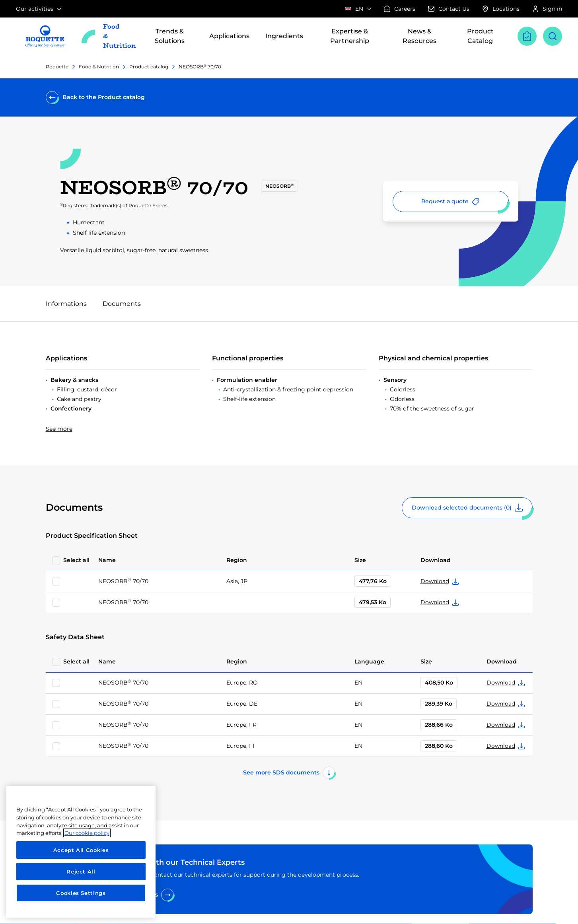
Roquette (57, 67)
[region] (81, 852)
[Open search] (553, 36)
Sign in (547, 9)
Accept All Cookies (81, 850)
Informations (66, 304)
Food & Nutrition (99, 67)
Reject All (81, 871)
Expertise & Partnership (350, 36)
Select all (76, 560)
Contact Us (449, 9)
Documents (122, 304)
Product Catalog (480, 36)
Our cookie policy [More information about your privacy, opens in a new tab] (87, 833)
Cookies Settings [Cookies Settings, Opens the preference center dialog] (81, 893)
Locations (501, 9)
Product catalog (149, 67)
